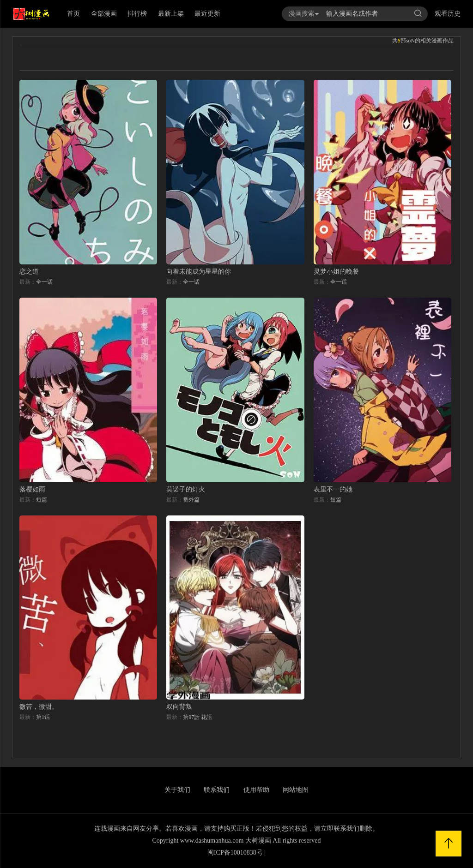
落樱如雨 (32, 489)
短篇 (42, 500)
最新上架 (171, 14)
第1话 (43, 717)
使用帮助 (256, 790)
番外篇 (191, 500)
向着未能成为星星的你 (199, 272)
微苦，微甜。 (39, 707)
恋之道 (29, 272)
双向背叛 (179, 707)
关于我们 (177, 790)
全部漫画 (104, 14)
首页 (73, 14)
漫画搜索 (304, 14)
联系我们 (217, 790)
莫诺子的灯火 (186, 489)
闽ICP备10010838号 (235, 853)
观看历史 (448, 14)
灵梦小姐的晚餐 (336, 272)
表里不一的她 (333, 489)
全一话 (44, 282)
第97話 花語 (197, 717)
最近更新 (207, 14)
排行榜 (137, 14)
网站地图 (296, 790)
